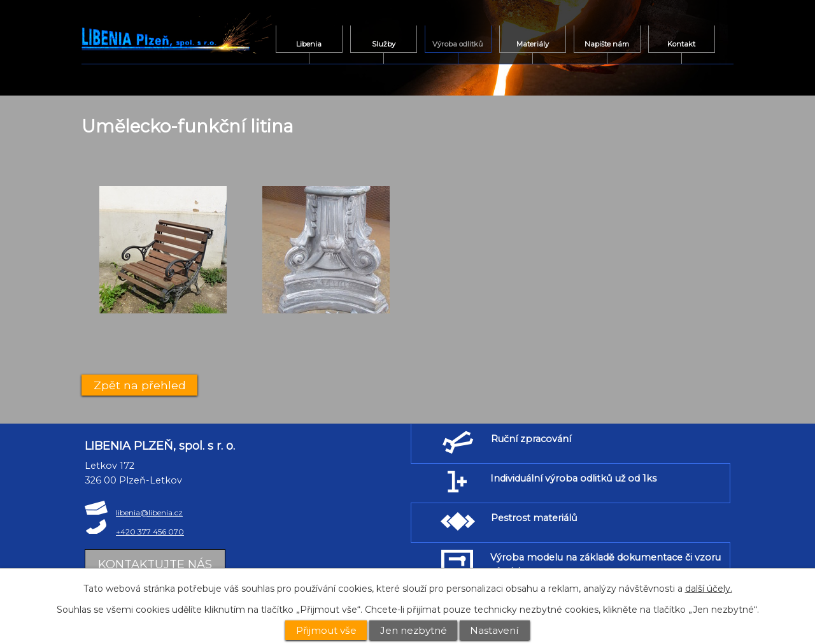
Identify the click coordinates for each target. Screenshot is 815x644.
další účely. (709, 589)
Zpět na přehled (140, 385)
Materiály (533, 44)
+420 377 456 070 (150, 532)
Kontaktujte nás (155, 564)
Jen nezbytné (414, 630)
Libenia (309, 44)
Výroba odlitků (458, 44)
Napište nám (607, 44)
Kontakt (681, 44)
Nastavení (494, 630)
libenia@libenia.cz (149, 512)
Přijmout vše (326, 630)
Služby (384, 44)
